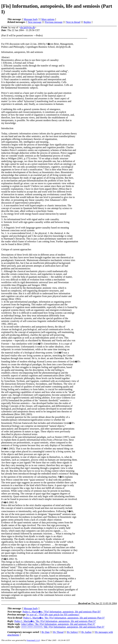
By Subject (72, 632)
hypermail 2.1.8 (33, 640)
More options (48, 19)
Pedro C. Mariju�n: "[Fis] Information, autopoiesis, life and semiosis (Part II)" (62, 612)
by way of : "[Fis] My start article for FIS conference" (53, 615)
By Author (86, 632)
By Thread (58, 632)
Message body (31, 19)
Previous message (54, 22)
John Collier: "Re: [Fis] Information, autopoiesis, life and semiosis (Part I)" (58, 624)
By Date (46, 632)
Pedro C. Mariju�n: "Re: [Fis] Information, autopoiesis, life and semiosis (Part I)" (64, 618)
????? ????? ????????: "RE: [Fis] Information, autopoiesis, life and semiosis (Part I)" (63, 627)
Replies (87, 22)
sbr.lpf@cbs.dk (28, 27)
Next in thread (73, 22)
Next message (35, 22)
